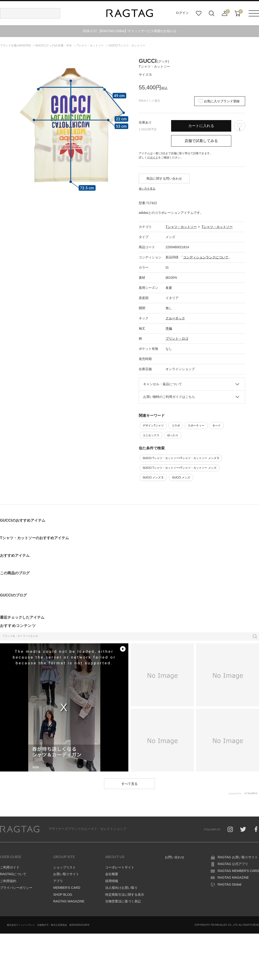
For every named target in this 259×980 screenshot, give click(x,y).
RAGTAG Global (229, 884)
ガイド (154, 157)
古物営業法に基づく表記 (123, 901)
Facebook (256, 829)
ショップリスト (65, 867)
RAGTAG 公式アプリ (233, 864)
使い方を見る (147, 189)
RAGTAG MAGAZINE (69, 901)
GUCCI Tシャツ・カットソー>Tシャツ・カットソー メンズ (180, 468)
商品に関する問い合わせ (164, 178)
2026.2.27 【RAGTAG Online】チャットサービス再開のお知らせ (130, 31)
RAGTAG (20, 829)
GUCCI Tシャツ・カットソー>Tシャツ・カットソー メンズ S (181, 458)
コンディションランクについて (206, 257)
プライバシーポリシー (16, 888)
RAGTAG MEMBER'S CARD (238, 871)
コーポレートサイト (120, 867)
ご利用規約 (8, 881)
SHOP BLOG (63, 895)
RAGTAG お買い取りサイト (238, 857)
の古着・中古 (54, 45)
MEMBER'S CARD (67, 888)
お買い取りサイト (66, 874)
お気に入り (199, 13)
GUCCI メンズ (181, 478)
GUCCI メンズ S (153, 478)
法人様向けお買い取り (121, 888)
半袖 (169, 328)
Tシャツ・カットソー (181, 227)
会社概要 (112, 874)
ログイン (182, 13)
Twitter (243, 829)
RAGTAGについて (13, 874)
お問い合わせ (175, 857)
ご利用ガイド (10, 867)
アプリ (58, 881)
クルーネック (175, 318)
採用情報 (112, 881)
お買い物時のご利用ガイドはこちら (169, 397)
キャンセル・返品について (163, 384)
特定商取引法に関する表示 (125, 895)
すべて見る (129, 784)
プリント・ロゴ (177, 339)
